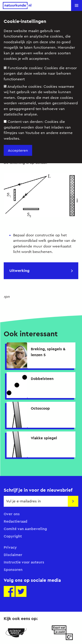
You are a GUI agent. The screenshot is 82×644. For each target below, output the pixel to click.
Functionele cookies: (40, 74)
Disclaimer (13, 555)
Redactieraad (16, 521)
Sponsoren (13, 570)
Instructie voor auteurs (24, 562)
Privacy (10, 547)
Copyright (13, 536)
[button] (77, 5)
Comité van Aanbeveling (25, 529)
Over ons (12, 514)
